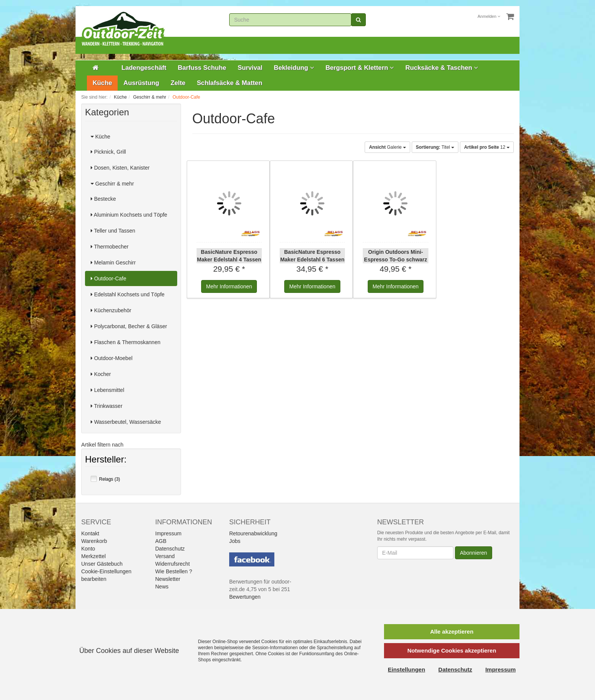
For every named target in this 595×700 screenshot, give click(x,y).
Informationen (229, 286)
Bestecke (103, 199)
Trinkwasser (107, 406)
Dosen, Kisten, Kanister (120, 168)
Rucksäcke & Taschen (442, 68)
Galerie (387, 147)
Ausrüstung (141, 83)
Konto (88, 549)
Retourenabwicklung (253, 533)
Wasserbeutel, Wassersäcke (126, 422)
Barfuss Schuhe (202, 68)
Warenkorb (94, 541)
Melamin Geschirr (113, 263)
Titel (435, 147)
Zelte (178, 83)
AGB (161, 541)
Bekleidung (294, 68)
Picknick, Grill (108, 152)
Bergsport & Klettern (360, 68)
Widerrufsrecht (172, 564)
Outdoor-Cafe (109, 278)
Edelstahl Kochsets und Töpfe (128, 294)
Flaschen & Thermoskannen (126, 342)
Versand (165, 556)
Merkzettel (94, 556)
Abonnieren (474, 553)
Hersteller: (106, 460)
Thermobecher (110, 247)
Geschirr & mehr (112, 184)
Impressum (168, 533)
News (162, 587)
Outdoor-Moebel (112, 358)
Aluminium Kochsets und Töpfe (129, 215)
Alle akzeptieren (452, 632)
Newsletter (168, 579)
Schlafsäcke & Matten (230, 83)
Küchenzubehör (111, 310)
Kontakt (90, 533)
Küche (102, 83)
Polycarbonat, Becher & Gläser (129, 326)
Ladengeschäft (144, 68)
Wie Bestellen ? (174, 571)
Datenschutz (170, 549)
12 (487, 147)
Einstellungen (406, 669)
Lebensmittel (107, 390)
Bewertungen (245, 597)
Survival (250, 68)
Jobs (235, 541)
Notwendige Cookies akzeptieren (452, 650)
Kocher (101, 374)
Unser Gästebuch (102, 564)
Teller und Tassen (113, 231)
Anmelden (489, 16)
